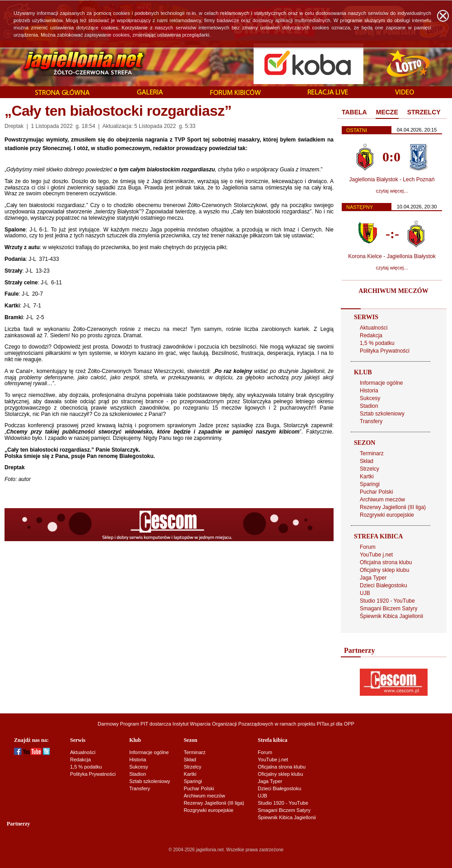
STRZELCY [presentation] (424, 112)
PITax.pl (326, 724)
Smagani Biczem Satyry (388, 609)
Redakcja (371, 335)
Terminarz (372, 453)
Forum (368, 547)
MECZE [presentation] (387, 112)
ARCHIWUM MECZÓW (393, 291)
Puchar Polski (376, 492)
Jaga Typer (373, 578)
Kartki (367, 476)
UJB (365, 593)
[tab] (354, 113)
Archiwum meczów (382, 500)
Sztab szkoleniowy (382, 414)
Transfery (371, 421)
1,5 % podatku (377, 343)
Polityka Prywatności (385, 351)
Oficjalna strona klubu (386, 562)
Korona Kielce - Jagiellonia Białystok (392, 256)
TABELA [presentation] (354, 112)
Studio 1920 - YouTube (387, 601)
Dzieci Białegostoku (384, 585)
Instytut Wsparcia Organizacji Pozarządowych (223, 724)
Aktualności (374, 328)
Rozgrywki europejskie (387, 515)
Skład (367, 461)
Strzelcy (370, 469)
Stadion (369, 406)
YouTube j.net (376, 555)
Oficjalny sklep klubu (384, 570)
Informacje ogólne (381, 383)
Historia (369, 391)
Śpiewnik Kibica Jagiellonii (391, 616)
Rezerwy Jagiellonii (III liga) (393, 507)
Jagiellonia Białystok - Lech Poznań (392, 179)
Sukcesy (370, 398)
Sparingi (370, 484)
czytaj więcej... (392, 191)
